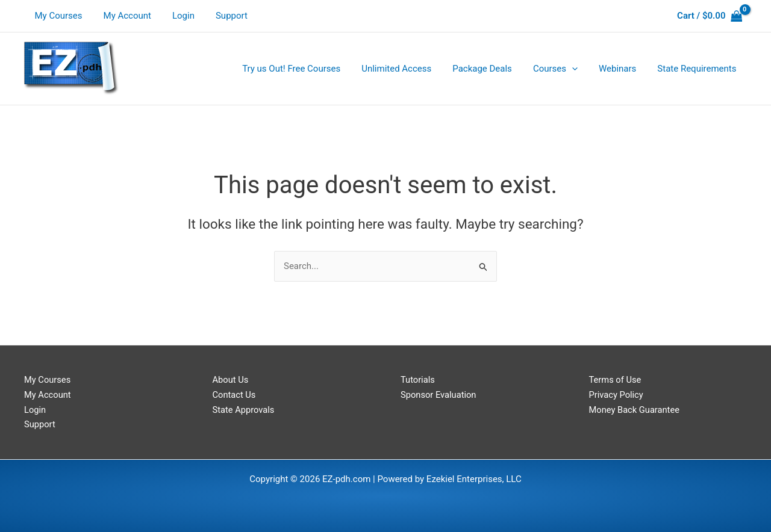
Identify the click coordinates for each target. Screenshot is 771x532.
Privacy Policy (617, 395)
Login (176, 16)
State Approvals (244, 410)
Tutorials (418, 380)
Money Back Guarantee (635, 410)
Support (221, 16)
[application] (579, 69)
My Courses (57, 16)
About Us (231, 380)
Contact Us (235, 395)
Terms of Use (616, 380)
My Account (123, 16)
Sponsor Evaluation (439, 395)
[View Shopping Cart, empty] (710, 16)
